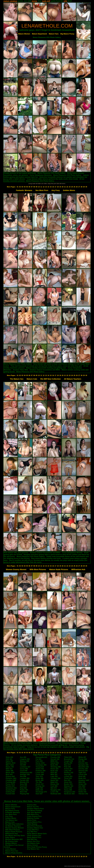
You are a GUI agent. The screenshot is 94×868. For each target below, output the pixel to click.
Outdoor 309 (40, 771)
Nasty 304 (54, 780)
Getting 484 (10, 792)
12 (44, 187)
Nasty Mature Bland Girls (37, 834)
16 (53, 187)
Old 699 (23, 765)
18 (58, 187)
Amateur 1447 (84, 780)
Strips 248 (82, 784)
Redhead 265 (56, 794)
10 (39, 187)
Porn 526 (39, 761)
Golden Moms (69, 190)
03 (22, 187)
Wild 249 (82, 782)
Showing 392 (56, 767)
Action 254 (68, 769)
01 (18, 187)
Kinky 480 (39, 778)
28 (82, 187)
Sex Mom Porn (42, 190)
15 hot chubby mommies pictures (24, 745)
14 (48, 187)
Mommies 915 (11, 788)
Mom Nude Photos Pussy (37, 847)
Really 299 (68, 763)
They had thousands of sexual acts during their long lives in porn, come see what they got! (46, 366)
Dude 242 (82, 778)
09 (37, 187)
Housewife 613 (41, 757)
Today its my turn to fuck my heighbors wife (44, 747)
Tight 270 (82, 773)
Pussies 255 (55, 757)
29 (84, 187)
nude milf (46, 1)
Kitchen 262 (83, 763)
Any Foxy (56, 190)
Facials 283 (24, 780)
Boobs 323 (68, 784)
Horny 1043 (40, 763)
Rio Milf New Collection (51, 379)
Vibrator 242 (83, 794)
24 (72, 187)
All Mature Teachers (73, 379)
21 (65, 187)
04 (25, 187)
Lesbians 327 (25, 767)
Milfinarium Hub (78, 569)
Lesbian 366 (25, 778)
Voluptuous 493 (26, 773)
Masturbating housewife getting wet (53, 745)
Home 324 (54, 769)
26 (77, 187)
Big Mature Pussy (67, 34)
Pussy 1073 (10, 784)
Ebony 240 (55, 784)
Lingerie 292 (25, 759)
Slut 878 (23, 763)
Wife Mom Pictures (38, 569)
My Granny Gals (12, 841)
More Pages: (11, 187)
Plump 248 (83, 759)
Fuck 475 (23, 786)
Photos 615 (10, 786)
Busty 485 (40, 780)
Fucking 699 (11, 782)
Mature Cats (32, 379)
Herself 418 (55, 759)
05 (27, 187)
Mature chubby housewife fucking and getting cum (46, 368)
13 (46, 187)
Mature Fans (54, 34)
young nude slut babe (35, 184)
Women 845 (25, 761)
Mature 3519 (11, 763)
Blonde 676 (24, 782)
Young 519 (40, 767)
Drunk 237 (40, 784)
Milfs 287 (54, 775)
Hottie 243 (82, 792)
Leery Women (11, 849)
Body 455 (54, 765)
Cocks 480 (40, 775)
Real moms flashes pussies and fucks (46, 558)
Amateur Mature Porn (35, 809)
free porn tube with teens (58, 184)
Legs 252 (54, 776)
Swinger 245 (25, 775)
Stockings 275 (41, 792)
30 (86, 187)
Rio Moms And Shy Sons (15, 836)
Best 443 (9, 775)
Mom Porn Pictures (35, 826)
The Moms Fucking (34, 811)
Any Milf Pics (32, 832)
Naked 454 (55, 763)
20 (63, 187)
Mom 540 (23, 792)
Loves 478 (40, 773)
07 (32, 187)
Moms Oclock (32, 845)
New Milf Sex (32, 839)
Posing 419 (40, 786)
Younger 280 (55, 778)
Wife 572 (9, 769)
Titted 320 (68, 757)
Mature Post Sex (12, 851)
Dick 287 (54, 773)
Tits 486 (39, 782)
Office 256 (68, 788)
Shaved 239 (83, 771)
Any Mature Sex (33, 849)
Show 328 (68, 782)
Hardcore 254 (69, 794)
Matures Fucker (33, 818)
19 (60, 187)
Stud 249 (82, 776)
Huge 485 (39, 788)
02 (20, 187)
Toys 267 (68, 775)
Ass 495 (23, 757)
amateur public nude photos (74, 747)
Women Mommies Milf (14, 839)
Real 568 (23, 788)
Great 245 (82, 790)
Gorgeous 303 (70, 792)
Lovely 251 (68, 776)
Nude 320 (54, 771)
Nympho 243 (83, 765)
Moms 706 (10, 767)
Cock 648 (24, 771)
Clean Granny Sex (34, 836)
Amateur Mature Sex (35, 828)
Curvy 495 (24, 769)
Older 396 (10, 771)
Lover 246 (54, 792)
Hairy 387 (9, 761)
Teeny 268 (68, 790)
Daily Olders (10, 837)
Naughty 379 (55, 790)
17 (55, 187)
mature (7, 1)
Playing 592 (24, 794)
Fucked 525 (10, 794)
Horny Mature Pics (34, 822)
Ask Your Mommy (34, 812)
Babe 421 (54, 782)
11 (41, 187)
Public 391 (24, 790)
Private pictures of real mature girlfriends (20, 173)
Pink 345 (67, 767)
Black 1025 (10, 773)
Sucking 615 (11, 790)
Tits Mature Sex (17, 379)
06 (29, 187)
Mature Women (24, 34)
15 (51, 187)
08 (34, 187)
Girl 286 (82, 761)
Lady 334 (68, 771)
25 (74, 187)
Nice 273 (67, 765)
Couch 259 (83, 775)
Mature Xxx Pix (33, 807)
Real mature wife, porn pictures (16, 553)
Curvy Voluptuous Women (72, 553)
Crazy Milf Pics (33, 830)
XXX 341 (9, 759)
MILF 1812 (10, 765)
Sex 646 (23, 776)
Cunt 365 (54, 786)
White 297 (82, 757)
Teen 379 (39, 776)
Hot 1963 (82, 786)
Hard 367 (39, 794)
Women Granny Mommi (16, 569)
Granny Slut (32, 805)
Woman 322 (69, 786)
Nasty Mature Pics (34, 837)
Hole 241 (82, 788)
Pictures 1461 (11, 778)
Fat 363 (38, 759)
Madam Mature (11, 843)
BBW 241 (54, 761)
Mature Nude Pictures (59, 569)
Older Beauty (32, 824)
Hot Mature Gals (33, 843)
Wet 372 (54, 788)
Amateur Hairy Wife (20, 370)
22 (67, 187)
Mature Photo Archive (14, 853)
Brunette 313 (69, 759)
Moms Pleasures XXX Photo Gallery (47, 37)
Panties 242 (69, 773)
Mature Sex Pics (33, 841)
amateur (14, 1)
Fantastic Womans (24, 190)
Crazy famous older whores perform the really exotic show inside (52, 179)
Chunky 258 (83, 769)
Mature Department (39, 34)
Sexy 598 (23, 784)
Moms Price (32, 820)
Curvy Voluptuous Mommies (41, 175)
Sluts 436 (9, 757)
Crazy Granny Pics (34, 816)
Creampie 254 (41, 765)
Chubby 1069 (11, 780)
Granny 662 (10, 776)
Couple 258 (68, 761)
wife (65, 1)
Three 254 (68, 778)
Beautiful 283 (84, 767)
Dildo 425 (39, 790)
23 (70, 187)
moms (34, 1)
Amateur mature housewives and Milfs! (45, 370)
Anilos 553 (40, 769)
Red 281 (67, 780)
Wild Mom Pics (33, 814)
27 (79, 187)
